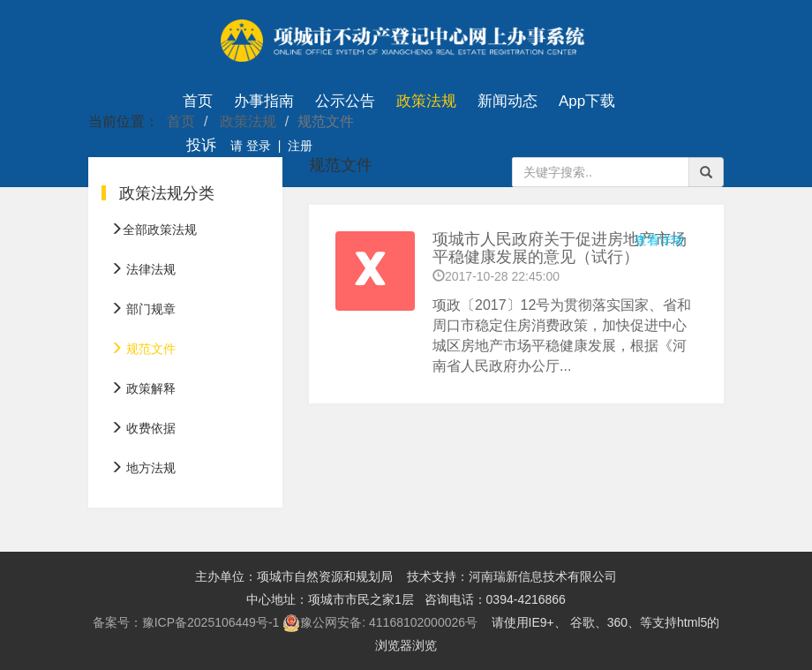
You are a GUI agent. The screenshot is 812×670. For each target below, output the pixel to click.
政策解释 (143, 388)
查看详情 (659, 240)
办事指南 (264, 101)
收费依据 (143, 428)
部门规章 (143, 309)
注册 (300, 146)
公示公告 (345, 101)
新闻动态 (507, 101)
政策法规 (426, 101)
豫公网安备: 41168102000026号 (380, 623)
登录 (257, 146)
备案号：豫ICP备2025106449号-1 (186, 622)
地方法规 (143, 468)
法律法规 (143, 269)
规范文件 (143, 349)
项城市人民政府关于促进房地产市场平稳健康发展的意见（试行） (560, 248)
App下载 (587, 101)
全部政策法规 (154, 230)
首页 (198, 101)
